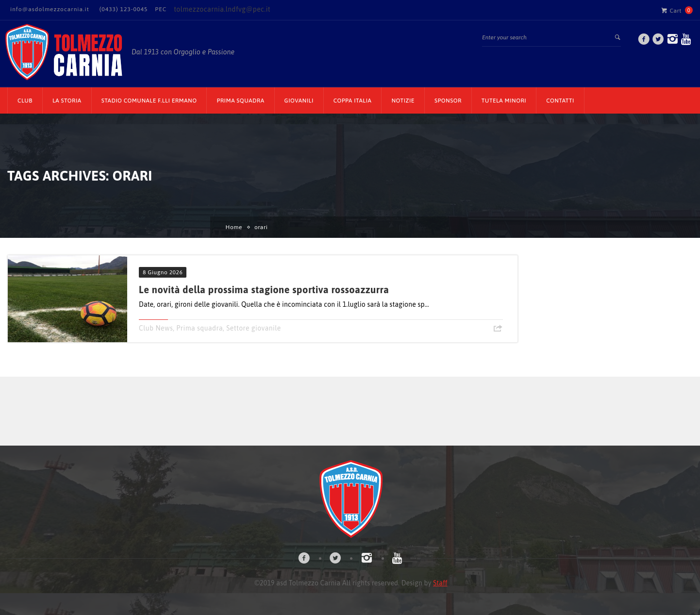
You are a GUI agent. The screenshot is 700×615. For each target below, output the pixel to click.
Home (234, 227)
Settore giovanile (254, 328)
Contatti (560, 100)
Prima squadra (200, 328)
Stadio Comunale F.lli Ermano (149, 100)
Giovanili (299, 100)
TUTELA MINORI (504, 100)
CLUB (25, 100)
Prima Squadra (240, 100)
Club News (156, 328)
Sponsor (448, 100)
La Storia (67, 100)
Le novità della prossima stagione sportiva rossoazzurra (264, 290)
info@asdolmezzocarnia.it (50, 9)
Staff (440, 583)
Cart (671, 10)
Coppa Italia (353, 100)
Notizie (403, 100)
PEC (161, 9)
